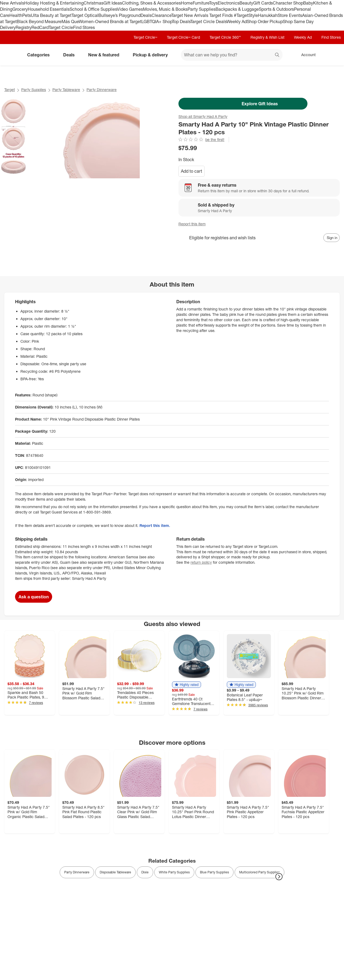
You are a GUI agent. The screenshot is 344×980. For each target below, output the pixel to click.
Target (10, 90)
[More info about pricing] (304, 148)
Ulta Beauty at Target (51, 15)
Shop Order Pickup (265, 21)
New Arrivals (12, 3)
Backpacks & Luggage (237, 9)
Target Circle (61, 27)
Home (187, 3)
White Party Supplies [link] (174, 872)
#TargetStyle (246, 15)
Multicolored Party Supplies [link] (259, 872)
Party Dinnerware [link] (77, 872)
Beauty (246, 3)
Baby (308, 3)
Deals (146, 15)
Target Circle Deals (208, 21)
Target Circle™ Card (183, 37)
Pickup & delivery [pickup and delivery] (152, 55)
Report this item (192, 224)
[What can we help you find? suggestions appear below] (232, 55)
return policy (201, 562)
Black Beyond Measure (39, 21)
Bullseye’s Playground (119, 15)
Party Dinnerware (102, 90)
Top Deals (181, 21)
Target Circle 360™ (225, 37)
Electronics (229, 3)
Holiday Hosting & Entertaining (54, 3)
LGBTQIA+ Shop (157, 21)
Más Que (70, 21)
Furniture (201, 3)
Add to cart (191, 171)
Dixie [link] (145, 872)
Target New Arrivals (190, 15)
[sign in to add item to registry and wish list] (332, 238)
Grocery (20, 9)
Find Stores (84, 27)
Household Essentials (49, 9)
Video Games (130, 9)
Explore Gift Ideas (243, 104)
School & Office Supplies (93, 9)
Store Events (290, 15)
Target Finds (222, 15)
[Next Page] (279, 877)
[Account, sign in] (306, 55)
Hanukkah (268, 15)
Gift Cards (263, 3)
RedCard (40, 27)
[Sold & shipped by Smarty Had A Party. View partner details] (259, 208)
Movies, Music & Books (165, 9)
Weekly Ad (237, 21)
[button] (187, 685)
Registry (24, 27)
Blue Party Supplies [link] (214, 872)
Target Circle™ (145, 37)
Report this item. (155, 525)
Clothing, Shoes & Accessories (151, 3)
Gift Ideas (113, 3)
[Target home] (12, 55)
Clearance (161, 15)
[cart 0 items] (333, 55)
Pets (27, 15)
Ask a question (34, 597)
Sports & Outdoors (276, 9)
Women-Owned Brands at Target (110, 21)
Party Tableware (66, 90)
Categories (41, 55)
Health (16, 15)
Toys (213, 3)
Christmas (94, 3)
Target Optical (85, 15)
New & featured (106, 55)
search (277, 55)
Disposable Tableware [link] (115, 872)
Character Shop (288, 3)
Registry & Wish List (267, 37)
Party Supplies (202, 9)
